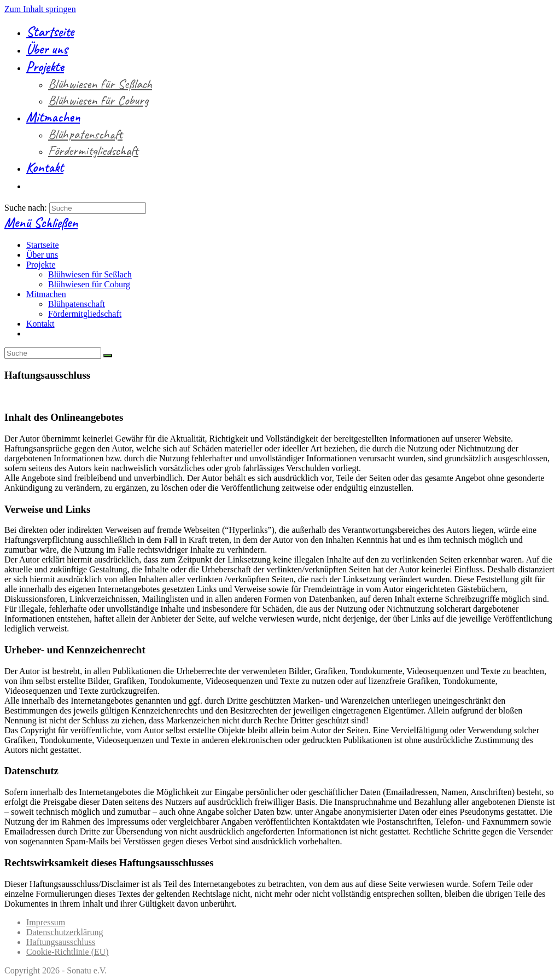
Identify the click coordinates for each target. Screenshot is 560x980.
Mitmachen (46, 294)
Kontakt (40, 324)
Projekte (41, 265)
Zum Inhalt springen (40, 9)
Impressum (46, 922)
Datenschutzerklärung (65, 932)
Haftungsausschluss (61, 942)
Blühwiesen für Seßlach (90, 274)
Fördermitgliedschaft (85, 314)
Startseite (43, 245)
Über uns (42, 255)
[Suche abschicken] (108, 356)
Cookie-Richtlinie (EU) (68, 952)
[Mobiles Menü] (41, 223)
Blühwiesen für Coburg (89, 284)
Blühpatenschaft (77, 304)
